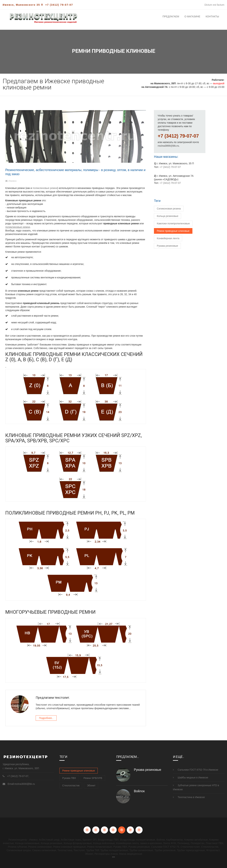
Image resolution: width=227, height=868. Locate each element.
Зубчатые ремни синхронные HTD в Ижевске (196, 787)
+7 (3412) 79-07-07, (18, 776)
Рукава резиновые (167, 246)
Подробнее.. (46, 718)
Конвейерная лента (168, 238)
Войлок (139, 791)
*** (113, 857)
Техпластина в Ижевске (189, 797)
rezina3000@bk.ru (168, 146)
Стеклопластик (71, 785)
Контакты (212, 16)
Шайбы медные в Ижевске (191, 778)
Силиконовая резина (169, 209)
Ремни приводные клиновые (173, 231)
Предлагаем (171, 16)
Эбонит (91, 785)
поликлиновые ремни (45, 188)
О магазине (192, 16)
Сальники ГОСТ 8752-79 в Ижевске (196, 770)
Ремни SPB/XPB (93, 778)
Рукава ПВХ (69, 778)
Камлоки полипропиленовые (173, 223)
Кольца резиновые (168, 216)
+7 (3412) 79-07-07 (59, 5)
